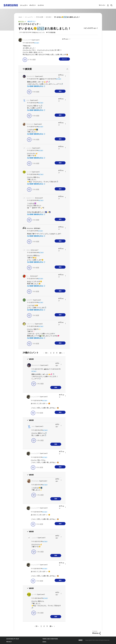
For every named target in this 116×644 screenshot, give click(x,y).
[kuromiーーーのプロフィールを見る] (30, 198)
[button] (67, 39)
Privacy (9, 642)
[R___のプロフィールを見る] (28, 276)
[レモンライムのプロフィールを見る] (30, 324)
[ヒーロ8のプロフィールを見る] (29, 172)
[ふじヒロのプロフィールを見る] (29, 148)
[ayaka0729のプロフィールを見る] (29, 300)
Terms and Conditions (50, 639)
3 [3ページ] (57, 353)
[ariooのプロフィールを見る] (28, 100)
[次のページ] (62, 353)
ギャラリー (33, 5)
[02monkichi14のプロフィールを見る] (30, 76)
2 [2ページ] (54, 353)
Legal (44, 642)
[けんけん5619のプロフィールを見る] (27, 40)
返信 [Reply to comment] (60, 91)
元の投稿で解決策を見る (35, 86)
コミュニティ (24, 5)
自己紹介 (37, 43)
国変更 (81, 640)
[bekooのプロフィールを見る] (28, 250)
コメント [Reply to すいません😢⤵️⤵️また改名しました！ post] (64, 59)
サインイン (102, 5)
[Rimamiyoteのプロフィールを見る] (30, 124)
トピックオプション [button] (90, 28)
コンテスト (41, 5)
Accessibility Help (13, 639)
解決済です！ (32, 22)
